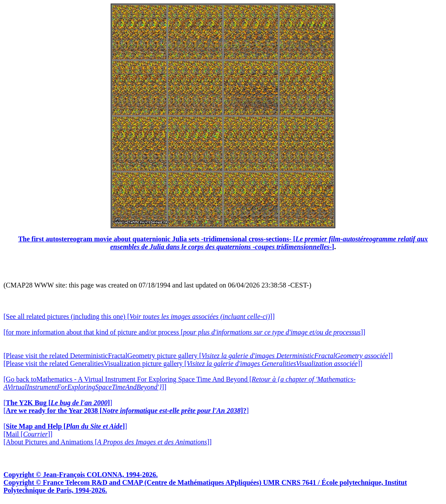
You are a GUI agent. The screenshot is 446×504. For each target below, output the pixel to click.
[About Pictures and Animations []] (108, 442)
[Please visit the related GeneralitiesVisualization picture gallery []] (183, 364)
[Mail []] (28, 434)
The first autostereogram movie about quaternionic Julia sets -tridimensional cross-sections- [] (223, 243)
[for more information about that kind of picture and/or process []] (184, 332)
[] (58, 403)
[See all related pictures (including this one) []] (139, 316)
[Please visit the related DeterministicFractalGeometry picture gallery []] (198, 356)
